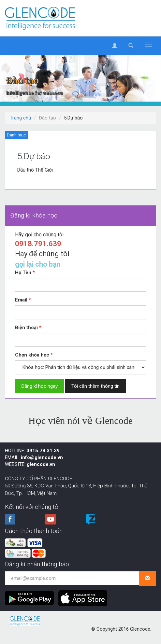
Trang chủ (20, 118)
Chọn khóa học (32, 355)
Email (21, 300)
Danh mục (16, 135)
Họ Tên (23, 273)
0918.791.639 (38, 244)
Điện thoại (26, 328)
